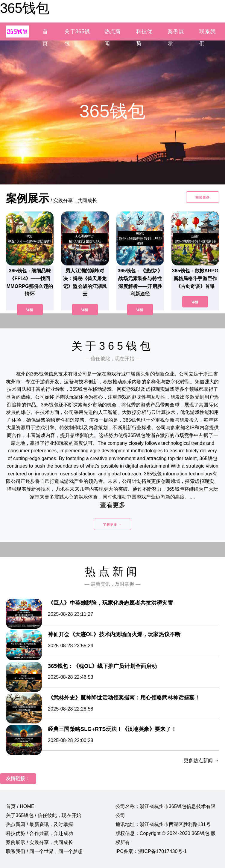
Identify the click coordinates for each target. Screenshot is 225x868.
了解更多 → (113, 525)
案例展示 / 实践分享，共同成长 (39, 842)
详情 (30, 310)
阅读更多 (203, 197)
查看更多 (113, 505)
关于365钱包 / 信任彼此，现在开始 (44, 815)
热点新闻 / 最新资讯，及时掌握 (39, 824)
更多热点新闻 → (201, 760)
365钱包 (25, 8)
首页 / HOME (20, 806)
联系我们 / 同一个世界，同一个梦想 (44, 851)
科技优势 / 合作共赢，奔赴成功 (39, 833)
